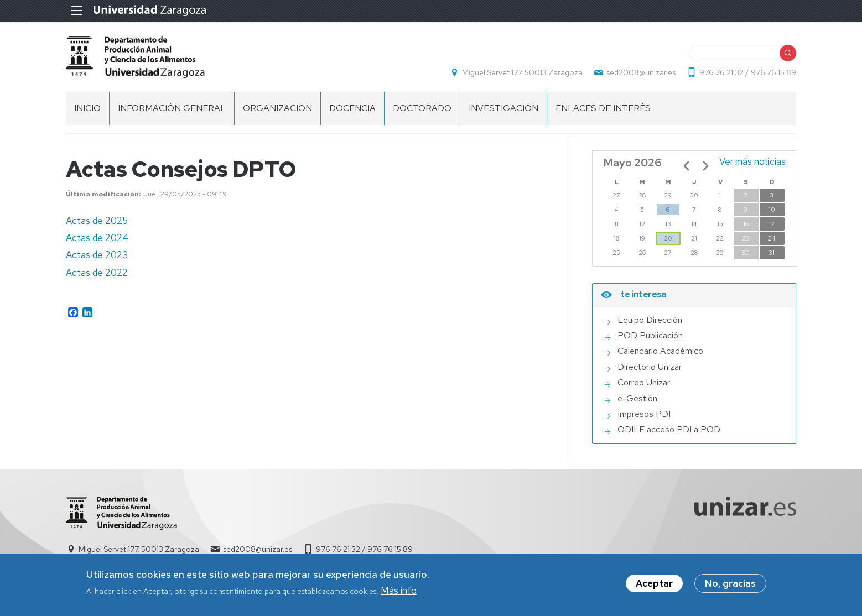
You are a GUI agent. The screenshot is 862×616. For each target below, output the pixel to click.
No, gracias (730, 584)
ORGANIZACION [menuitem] (277, 108)
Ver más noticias (752, 161)
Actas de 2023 (97, 255)
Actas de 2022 (97, 273)
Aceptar (654, 584)
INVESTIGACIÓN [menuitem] (503, 108)
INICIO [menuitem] (87, 108)
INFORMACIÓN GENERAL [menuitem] (172, 108)
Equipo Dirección (650, 320)
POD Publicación (650, 336)
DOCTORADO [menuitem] (422, 108)
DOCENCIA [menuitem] (352, 108)
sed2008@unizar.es (641, 72)
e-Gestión (637, 399)
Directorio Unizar (650, 367)
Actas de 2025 (97, 221)
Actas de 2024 (97, 238)
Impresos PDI (644, 414)
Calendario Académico (660, 351)
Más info (399, 591)
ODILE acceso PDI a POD (669, 430)
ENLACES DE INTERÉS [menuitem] (603, 108)
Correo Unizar (644, 383)
